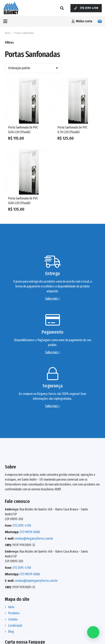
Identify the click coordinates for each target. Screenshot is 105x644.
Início (8, 33)
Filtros (9, 42)
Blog (11, 632)
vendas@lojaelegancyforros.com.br (36, 581)
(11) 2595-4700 (22, 526)
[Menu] (5, 21)
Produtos (14, 613)
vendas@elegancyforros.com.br (34, 538)
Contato (13, 619)
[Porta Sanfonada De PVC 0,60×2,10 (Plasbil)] (28, 101)
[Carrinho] (100, 21)
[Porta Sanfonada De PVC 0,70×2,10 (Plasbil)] (77, 101)
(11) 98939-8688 (30, 532)
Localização (15, 625)
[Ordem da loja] (33, 68)
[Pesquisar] (62, 8)
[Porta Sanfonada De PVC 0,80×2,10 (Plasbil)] (28, 172)
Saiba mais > (52, 298)
